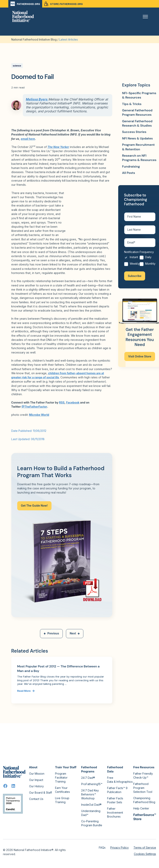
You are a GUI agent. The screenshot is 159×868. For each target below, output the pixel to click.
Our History (36, 790)
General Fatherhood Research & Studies (137, 123)
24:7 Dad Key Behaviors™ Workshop (90, 799)
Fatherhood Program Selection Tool (143, 792)
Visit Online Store (140, 357)
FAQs (102, 852)
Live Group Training (62, 804)
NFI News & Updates (138, 138)
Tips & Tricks (132, 104)
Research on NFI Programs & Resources (139, 158)
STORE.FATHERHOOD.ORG (64, 4)
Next (75, 638)
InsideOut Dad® (91, 809)
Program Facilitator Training (61, 782)
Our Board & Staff (40, 797)
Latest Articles (69, 39)
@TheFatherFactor (34, 411)
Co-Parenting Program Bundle (92, 828)
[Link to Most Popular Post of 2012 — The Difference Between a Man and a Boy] (62, 684)
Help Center (141, 813)
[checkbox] (140, 262)
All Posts (129, 173)
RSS (62, 407)
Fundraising (131, 166)
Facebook (73, 407)
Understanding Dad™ (91, 817)
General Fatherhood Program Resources (137, 112)
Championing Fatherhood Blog (144, 804)
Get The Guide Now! (34, 510)
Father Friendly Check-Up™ (143, 780)
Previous (51, 638)
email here (28, 139)
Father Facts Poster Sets (115, 805)
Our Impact (36, 784)
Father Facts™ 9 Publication (117, 794)
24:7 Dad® (88, 782)
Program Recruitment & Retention (139, 147)
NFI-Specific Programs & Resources (139, 95)
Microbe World (39, 419)
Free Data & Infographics (120, 784)
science (17, 66)
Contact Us (36, 803)
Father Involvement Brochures (115, 817)
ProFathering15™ (92, 788)
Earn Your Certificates (62, 794)
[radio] (132, 259)
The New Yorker (58, 147)
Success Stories (134, 132)
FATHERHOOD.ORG (25, 4)
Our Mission (37, 778)
